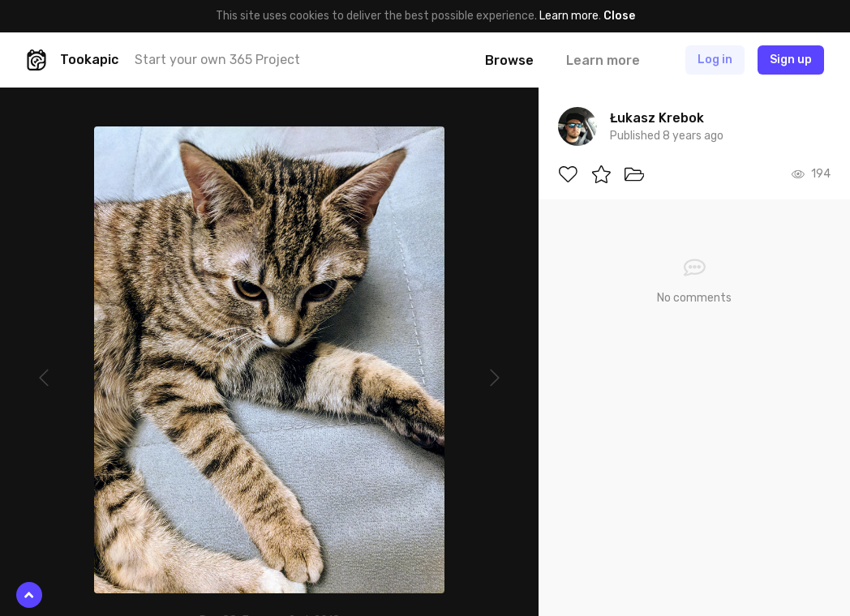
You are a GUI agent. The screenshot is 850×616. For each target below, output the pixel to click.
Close (619, 16)
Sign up (791, 60)
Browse (509, 60)
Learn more (569, 16)
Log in (715, 60)
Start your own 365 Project (217, 60)
